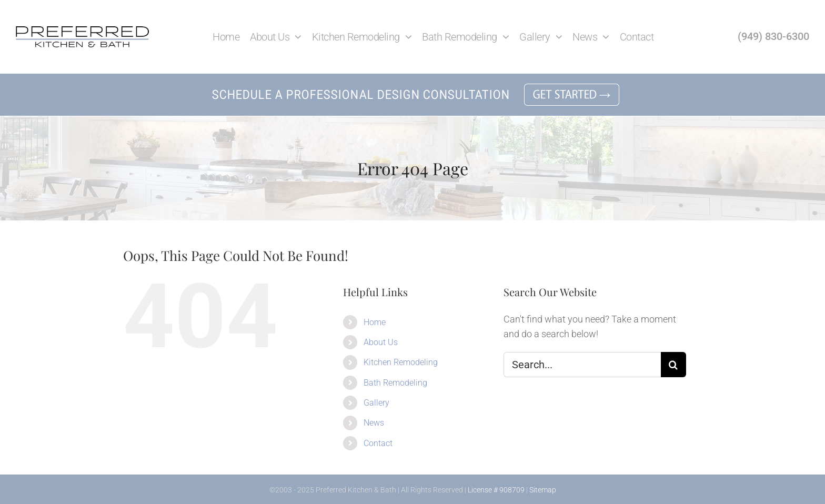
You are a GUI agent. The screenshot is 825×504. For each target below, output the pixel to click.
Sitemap (543, 490)
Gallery (376, 403)
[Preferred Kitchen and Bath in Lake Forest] (82, 31)
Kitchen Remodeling (401, 362)
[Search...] (582, 365)
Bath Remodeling (395, 383)
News (374, 423)
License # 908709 (496, 490)
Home (375, 322)
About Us (381, 342)
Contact (378, 443)
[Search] (673, 365)
